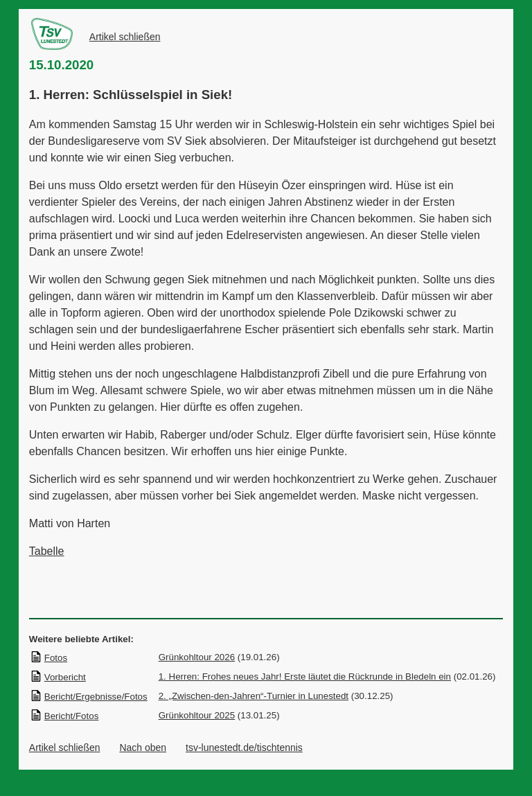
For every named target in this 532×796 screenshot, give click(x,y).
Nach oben (143, 748)
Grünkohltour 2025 (197, 715)
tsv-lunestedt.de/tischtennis (244, 748)
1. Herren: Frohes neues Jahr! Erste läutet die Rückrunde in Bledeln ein (305, 676)
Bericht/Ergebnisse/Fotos (89, 697)
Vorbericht (58, 677)
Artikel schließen (125, 37)
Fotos (48, 658)
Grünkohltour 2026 (197, 657)
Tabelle (47, 551)
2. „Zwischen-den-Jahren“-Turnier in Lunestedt (254, 696)
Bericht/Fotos (64, 716)
